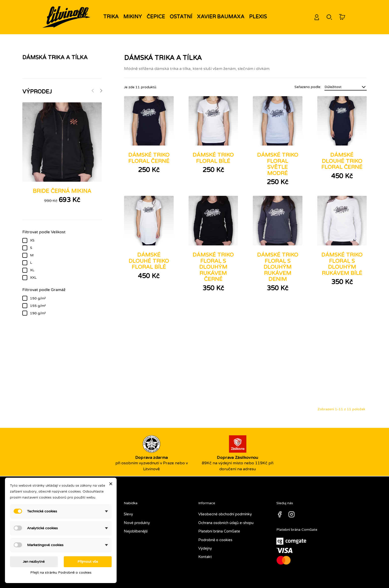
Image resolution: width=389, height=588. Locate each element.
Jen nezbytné (34, 562)
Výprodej (37, 92)
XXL (66, 277)
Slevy (128, 512)
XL (66, 270)
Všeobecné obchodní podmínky (225, 512)
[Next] (101, 91)
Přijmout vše (88, 562)
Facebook (280, 512)
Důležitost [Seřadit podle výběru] (346, 87)
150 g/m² (66, 298)
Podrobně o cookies (215, 538)
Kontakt (205, 555)
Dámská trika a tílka (55, 58)
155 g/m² (66, 305)
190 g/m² (66, 313)
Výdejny (205, 546)
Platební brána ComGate (219, 529)
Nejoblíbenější (136, 529)
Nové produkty (137, 521)
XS (66, 240)
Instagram (292, 512)
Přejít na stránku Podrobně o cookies (61, 573)
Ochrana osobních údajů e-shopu (226, 521)
